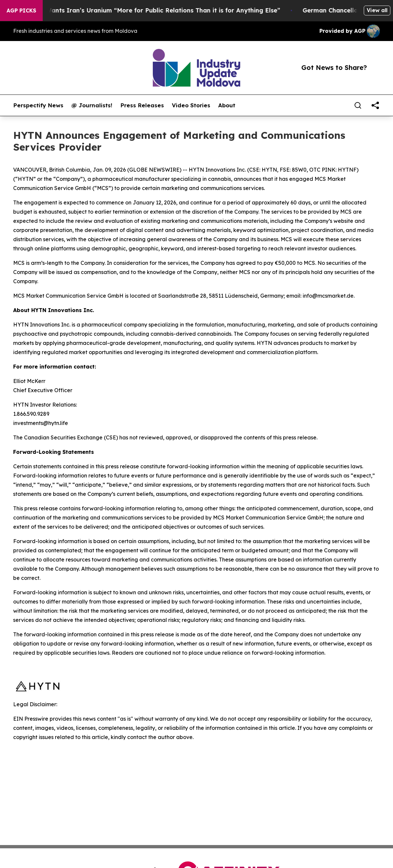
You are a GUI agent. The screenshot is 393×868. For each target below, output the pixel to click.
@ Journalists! (92, 105)
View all (377, 10)
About (227, 105)
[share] (375, 105)
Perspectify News (38, 105)
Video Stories (191, 105)
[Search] (358, 105)
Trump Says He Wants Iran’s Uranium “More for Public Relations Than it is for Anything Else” (144, 10)
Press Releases (142, 105)
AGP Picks (21, 11)
